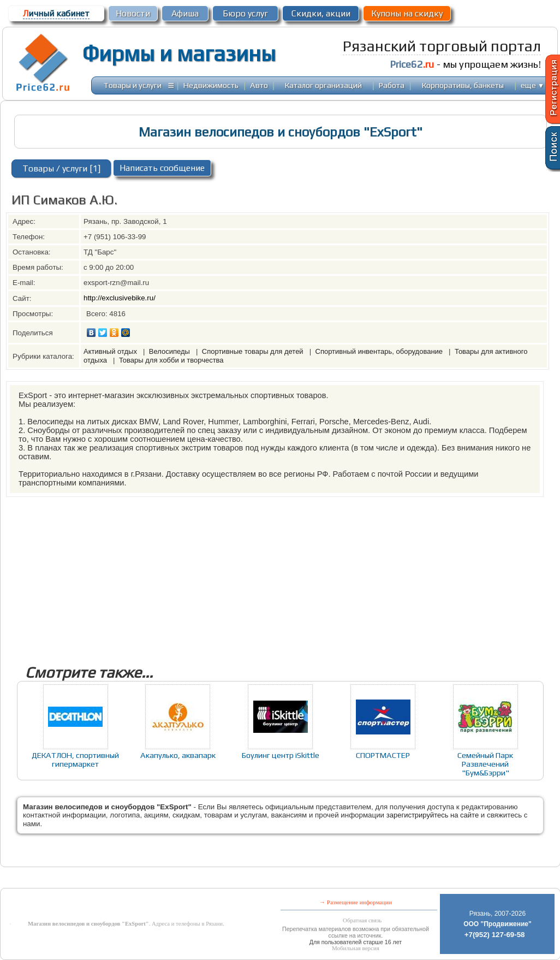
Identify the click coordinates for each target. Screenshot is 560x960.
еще (532, 85)
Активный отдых (111, 351)
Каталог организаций (323, 85)
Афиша (185, 13)
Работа (392, 85)
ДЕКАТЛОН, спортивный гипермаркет (75, 759)
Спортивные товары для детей (254, 351)
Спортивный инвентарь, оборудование (380, 351)
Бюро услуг (245, 13)
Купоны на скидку (407, 13)
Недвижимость (211, 85)
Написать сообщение (162, 168)
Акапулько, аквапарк (178, 755)
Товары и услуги (133, 85)
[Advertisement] (280, 573)
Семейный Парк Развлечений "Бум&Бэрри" (485, 764)
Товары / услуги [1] (61, 168)
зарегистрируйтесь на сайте (433, 815)
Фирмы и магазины (179, 54)
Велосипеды (171, 351)
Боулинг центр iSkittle (281, 755)
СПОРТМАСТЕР (383, 755)
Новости (133, 13)
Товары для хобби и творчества (171, 360)
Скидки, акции (321, 13)
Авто (259, 85)
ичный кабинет (56, 13)
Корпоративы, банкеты (463, 85)
